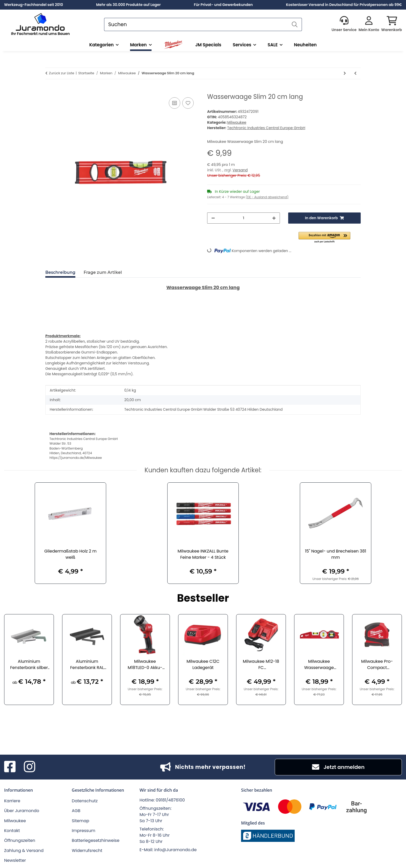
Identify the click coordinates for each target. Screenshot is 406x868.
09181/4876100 (170, 800)
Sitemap (80, 821)
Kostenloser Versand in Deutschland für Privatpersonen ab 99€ (344, 5)
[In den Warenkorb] (49, 90)
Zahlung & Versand (24, 851)
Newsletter (15, 860)
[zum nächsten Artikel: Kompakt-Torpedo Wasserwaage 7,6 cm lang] (345, 73)
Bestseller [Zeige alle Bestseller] (203, 599)
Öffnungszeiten (20, 840)
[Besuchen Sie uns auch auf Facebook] (10, 767)
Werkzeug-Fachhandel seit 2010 (34, 5)
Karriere (12, 801)
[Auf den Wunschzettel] (188, 103)
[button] (344, 24)
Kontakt (12, 831)
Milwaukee (237, 122)
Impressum (84, 831)
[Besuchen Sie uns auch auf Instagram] (30, 767)
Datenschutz (85, 801)
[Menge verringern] (213, 218)
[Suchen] (196, 24)
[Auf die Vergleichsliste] (175, 103)
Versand (240, 170)
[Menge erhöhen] (274, 218)
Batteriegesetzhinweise (96, 840)
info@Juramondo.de (176, 850)
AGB (76, 811)
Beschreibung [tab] (60, 272)
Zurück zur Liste (62, 73)
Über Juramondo (22, 811)
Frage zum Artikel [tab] (103, 272)
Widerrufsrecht (87, 851)
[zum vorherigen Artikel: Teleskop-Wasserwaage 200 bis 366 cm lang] (355, 73)
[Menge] (244, 218)
